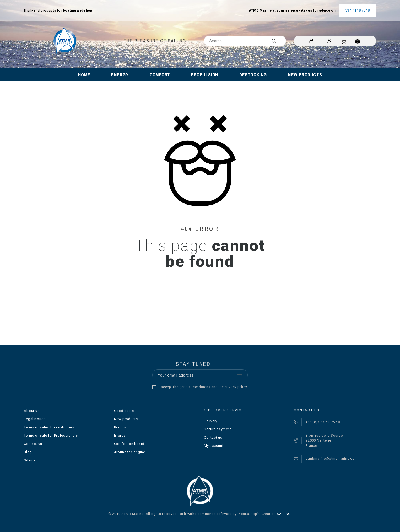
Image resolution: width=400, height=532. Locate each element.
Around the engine (130, 452)
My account (214, 446)
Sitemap (31, 460)
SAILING (284, 514)
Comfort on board (129, 444)
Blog (28, 452)
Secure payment (218, 429)
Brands (120, 427)
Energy (120, 435)
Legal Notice (35, 419)
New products (126, 419)
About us (32, 411)
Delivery (211, 421)
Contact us (33, 444)
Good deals (124, 411)
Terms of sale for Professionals (51, 435)
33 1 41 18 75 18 (358, 10)
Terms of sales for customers (49, 427)
